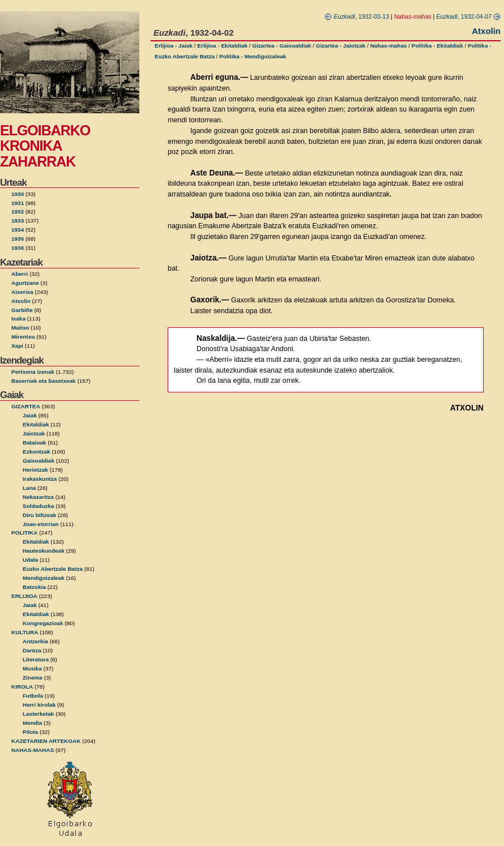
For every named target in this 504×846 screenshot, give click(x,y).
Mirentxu (23, 337)
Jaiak (30, 415)
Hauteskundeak (44, 551)
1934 (18, 230)
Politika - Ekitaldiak (437, 46)
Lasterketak (38, 714)
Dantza (32, 650)
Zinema (33, 678)
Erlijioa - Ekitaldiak (222, 46)
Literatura (36, 659)
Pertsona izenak (33, 372)
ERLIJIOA (24, 596)
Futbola (33, 696)
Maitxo (20, 328)
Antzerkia (35, 641)
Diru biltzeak (39, 515)
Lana (29, 488)
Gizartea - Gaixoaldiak (281, 46)
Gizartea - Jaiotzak (341, 46)
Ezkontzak (37, 452)
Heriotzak (35, 470)
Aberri (20, 274)
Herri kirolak (39, 705)
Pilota (30, 732)
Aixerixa (22, 292)
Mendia (32, 723)
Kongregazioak (43, 623)
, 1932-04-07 (468, 16)
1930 (18, 194)
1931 (18, 203)
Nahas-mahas (389, 46)
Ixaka (18, 319)
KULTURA (25, 632)
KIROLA (22, 687)
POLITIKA (25, 533)
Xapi (17, 346)
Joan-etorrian (41, 524)
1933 (18, 221)
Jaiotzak (34, 433)
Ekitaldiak (36, 424)
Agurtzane (25, 283)
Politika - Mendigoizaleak (253, 56)
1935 (18, 239)
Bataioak (35, 443)
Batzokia (34, 587)
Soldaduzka (38, 506)
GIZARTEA (26, 406)
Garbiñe (22, 310)
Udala (30, 560)
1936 (18, 248)
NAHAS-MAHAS (33, 750)
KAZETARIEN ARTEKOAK (46, 741)
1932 (18, 212)
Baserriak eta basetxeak (44, 381)
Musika (32, 668)
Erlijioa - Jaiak (174, 46)
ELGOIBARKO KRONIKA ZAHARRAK (45, 146)
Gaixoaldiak (39, 461)
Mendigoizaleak (44, 578)
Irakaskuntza (40, 479)
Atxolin (21, 301)
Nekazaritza (38, 497)
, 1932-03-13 (357, 16)
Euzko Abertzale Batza (53, 569)
